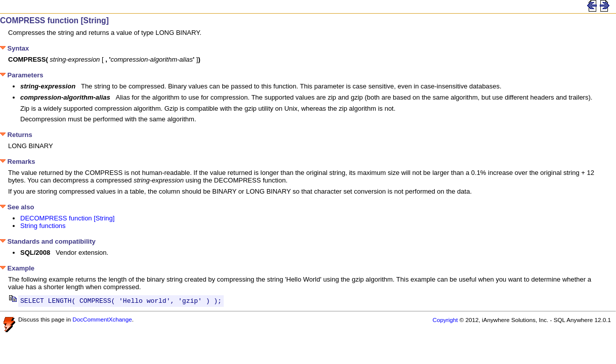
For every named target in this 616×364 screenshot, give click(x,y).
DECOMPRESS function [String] (67, 218)
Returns (16, 135)
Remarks (18, 162)
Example (17, 268)
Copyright (445, 321)
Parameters (22, 75)
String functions (43, 226)
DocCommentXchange (102, 321)
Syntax (14, 48)
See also (17, 207)
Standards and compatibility (48, 241)
